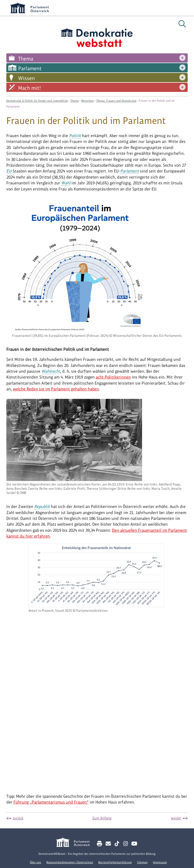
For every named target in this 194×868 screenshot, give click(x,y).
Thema (26, 59)
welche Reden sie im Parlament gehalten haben (56, 389)
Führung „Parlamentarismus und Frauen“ (51, 802)
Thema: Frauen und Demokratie (116, 101)
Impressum (160, 862)
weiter (176, 818)
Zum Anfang (102, 818)
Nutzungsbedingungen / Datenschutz (70, 862)
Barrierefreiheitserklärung (115, 862)
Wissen (26, 78)
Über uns (35, 862)
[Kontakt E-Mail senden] (108, 844)
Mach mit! (30, 88)
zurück (18, 818)
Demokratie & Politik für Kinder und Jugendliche (37, 101)
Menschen (88, 101)
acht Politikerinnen (113, 377)
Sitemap (142, 862)
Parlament (30, 68)
